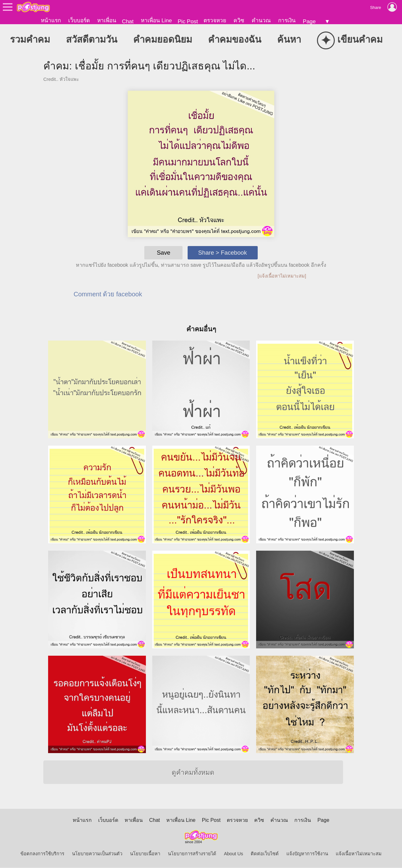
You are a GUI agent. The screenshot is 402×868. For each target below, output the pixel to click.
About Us (233, 854)
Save (164, 253)
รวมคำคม (30, 40)
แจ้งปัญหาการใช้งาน (307, 854)
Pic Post (188, 21)
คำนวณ (261, 20)
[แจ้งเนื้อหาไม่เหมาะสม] (282, 276)
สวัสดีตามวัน (92, 40)
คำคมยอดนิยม (163, 40)
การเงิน (287, 20)
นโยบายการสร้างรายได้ (192, 854)
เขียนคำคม (350, 40)
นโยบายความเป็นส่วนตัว (97, 854)
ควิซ (239, 20)
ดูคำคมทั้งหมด (193, 773)
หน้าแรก (51, 20)
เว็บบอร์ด (79, 20)
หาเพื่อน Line (156, 20)
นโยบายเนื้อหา (145, 854)
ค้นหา (289, 40)
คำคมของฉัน (235, 40)
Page (309, 21)
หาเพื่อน (107, 20)
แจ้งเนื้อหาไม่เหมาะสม (359, 854)
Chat (128, 21)
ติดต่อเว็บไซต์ (265, 854)
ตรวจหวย (215, 20)
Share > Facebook (223, 253)
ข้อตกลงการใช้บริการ (42, 854)
